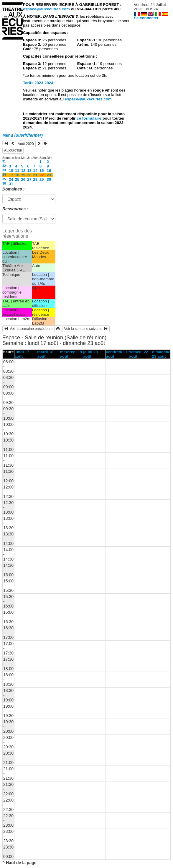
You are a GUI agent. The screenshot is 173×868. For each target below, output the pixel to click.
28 (35, 179)
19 (23, 175)
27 (29, 179)
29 (42, 179)
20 (29, 175)
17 (11, 175)
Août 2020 (26, 144)
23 (49, 175)
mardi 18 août (45, 354)
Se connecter (146, 18)
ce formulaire (89, 118)
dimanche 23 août (161, 354)
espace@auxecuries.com (46, 9)
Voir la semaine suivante (86, 329)
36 (4, 183)
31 (4, 161)
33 (4, 170)
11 (17, 171)
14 (35, 171)
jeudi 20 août (90, 354)
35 (4, 179)
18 (17, 175)
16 (49, 171)
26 (23, 179)
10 (11, 171)
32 (4, 166)
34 (4, 175)
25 (17, 179)
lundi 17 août (22, 354)
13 (29, 171)
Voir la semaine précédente (28, 329)
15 (42, 171)
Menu (23, 135)
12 (23, 171)
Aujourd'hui (13, 150)
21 (35, 175)
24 (11, 179)
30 (49, 179)
